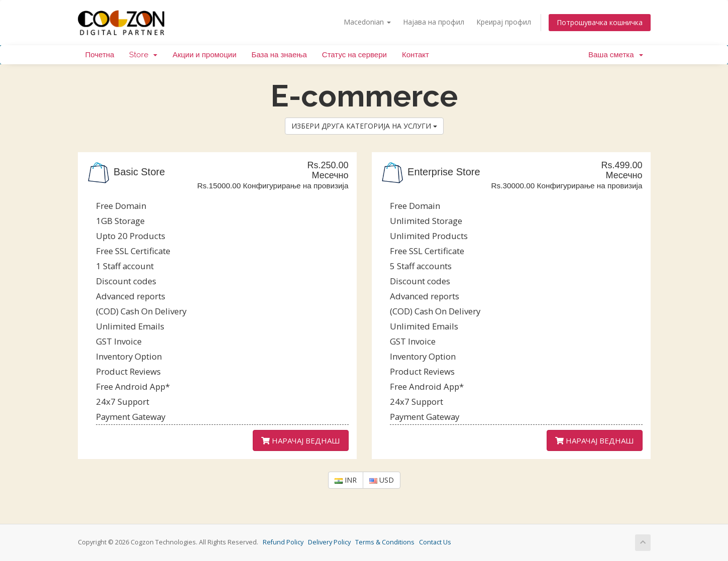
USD (382, 480)
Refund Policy (283, 542)
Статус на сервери (354, 55)
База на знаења (279, 55)
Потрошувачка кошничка (600, 22)
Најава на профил (434, 22)
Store (143, 55)
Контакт (415, 55)
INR (346, 480)
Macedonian (367, 22)
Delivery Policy (329, 542)
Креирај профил (504, 22)
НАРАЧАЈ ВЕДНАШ (301, 440)
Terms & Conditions (385, 542)
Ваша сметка (615, 55)
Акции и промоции (204, 55)
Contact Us (435, 542)
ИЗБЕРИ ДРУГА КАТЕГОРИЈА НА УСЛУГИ (364, 126)
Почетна (100, 55)
